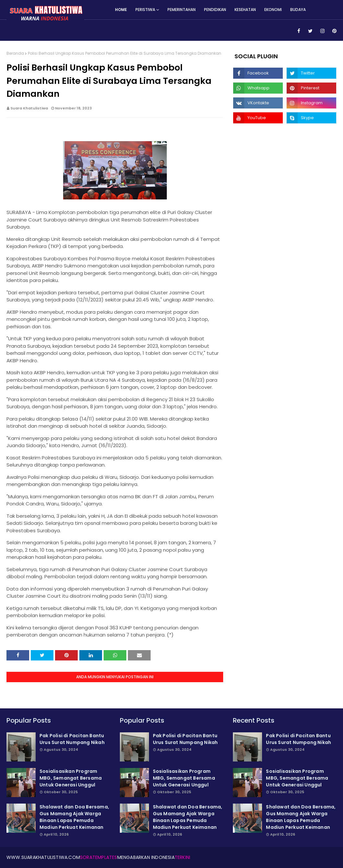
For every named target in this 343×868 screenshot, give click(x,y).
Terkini (182, 857)
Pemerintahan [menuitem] (182, 10)
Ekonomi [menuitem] (273, 10)
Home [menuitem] (121, 10)
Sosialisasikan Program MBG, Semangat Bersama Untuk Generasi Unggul (71, 778)
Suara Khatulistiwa (29, 108)
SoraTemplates (99, 857)
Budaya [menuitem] (298, 10)
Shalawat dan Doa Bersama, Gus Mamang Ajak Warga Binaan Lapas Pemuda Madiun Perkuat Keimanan (74, 817)
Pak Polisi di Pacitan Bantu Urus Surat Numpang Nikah (72, 739)
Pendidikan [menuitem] (215, 10)
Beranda (15, 53)
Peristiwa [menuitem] (145, 10)
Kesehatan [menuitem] (245, 10)
